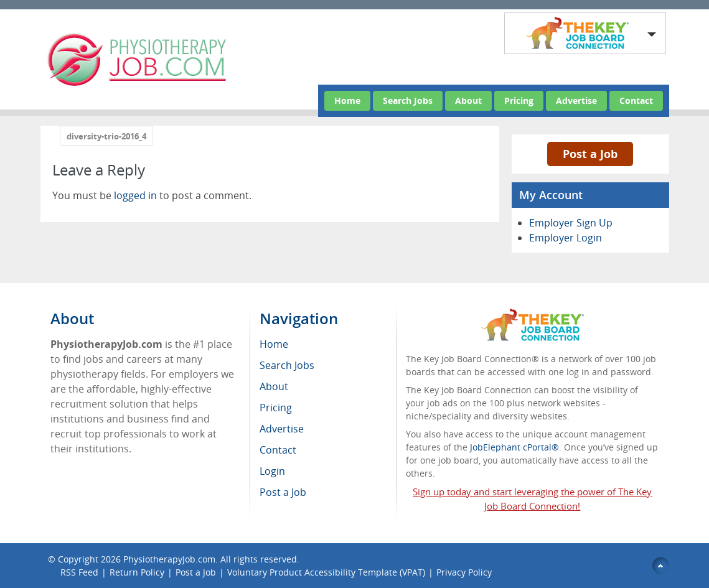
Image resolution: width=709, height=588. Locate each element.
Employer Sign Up (571, 223)
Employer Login (566, 238)
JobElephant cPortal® (514, 447)
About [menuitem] (274, 386)
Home (347, 100)
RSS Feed (79, 572)
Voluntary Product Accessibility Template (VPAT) (326, 572)
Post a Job (590, 154)
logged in (135, 195)
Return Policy (137, 572)
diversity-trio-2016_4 (106, 136)
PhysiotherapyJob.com (169, 559)
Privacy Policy (465, 572)
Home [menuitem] (274, 344)
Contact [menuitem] (278, 450)
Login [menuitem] (272, 471)
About (468, 100)
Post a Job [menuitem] (283, 492)
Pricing (519, 100)
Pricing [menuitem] (276, 408)
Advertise (576, 100)
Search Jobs (408, 100)
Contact (636, 100)
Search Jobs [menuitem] (287, 365)
